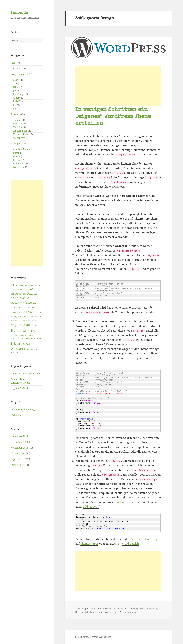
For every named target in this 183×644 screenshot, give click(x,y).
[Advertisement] (27, 223)
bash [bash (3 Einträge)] (13, 289)
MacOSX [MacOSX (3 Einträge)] (39, 317)
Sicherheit (19, 164)
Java (15, 91)
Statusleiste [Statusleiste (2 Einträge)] (22, 335)
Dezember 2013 (19, 442)
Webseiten (19, 167)
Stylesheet (90, 612)
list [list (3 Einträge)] (12, 317)
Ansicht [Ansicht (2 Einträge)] (32, 285)
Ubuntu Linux (21, 134)
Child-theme (145, 609)
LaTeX (17, 101)
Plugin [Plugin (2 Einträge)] (38, 325)
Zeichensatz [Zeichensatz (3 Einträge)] (32, 349)
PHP (15, 105)
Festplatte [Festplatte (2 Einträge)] (28, 298)
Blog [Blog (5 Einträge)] (30, 289)
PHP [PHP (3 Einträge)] (13, 325)
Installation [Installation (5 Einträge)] (18, 307)
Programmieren (20, 74)
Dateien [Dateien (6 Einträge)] (33, 293)
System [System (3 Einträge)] (30, 335)
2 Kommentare (130, 612)
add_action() (91, 507)
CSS (155, 609)
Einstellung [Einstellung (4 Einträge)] (17, 298)
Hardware (16, 68)
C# (14, 83)
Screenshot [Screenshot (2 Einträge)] (18, 331)
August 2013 (17, 465)
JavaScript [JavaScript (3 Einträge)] (16, 313)
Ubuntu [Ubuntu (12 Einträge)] (18, 343)
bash (16, 80)
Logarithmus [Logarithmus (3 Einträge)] (20, 317)
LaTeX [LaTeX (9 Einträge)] (27, 312)
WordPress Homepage (145, 539)
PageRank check (20, 388)
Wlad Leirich (130, 544)
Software (16, 114)
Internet (18, 124)
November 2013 (19, 448)
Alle (13, 63)
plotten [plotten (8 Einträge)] (29, 324)
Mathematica (20, 131)
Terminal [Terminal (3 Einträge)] (30, 339)
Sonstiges (16, 144)
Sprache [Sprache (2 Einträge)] (14, 335)
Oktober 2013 (18, 453)
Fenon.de (19, 13)
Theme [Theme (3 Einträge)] (39, 339)
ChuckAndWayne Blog (23, 410)
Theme (100, 612)
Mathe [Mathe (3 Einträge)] (14, 320)
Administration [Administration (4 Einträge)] (20, 285)
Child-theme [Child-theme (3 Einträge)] (17, 294)
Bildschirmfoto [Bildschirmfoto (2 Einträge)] (21, 289)
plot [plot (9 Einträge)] (19, 324)
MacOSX (18, 127)
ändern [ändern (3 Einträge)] (14, 352)
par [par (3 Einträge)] (26, 320)
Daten (16, 153)
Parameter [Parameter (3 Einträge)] (33, 320)
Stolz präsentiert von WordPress (93, 637)
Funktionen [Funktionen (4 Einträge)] (17, 303)
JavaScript (19, 94)
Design (79, 612)
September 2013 (20, 459)
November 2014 (19, 436)
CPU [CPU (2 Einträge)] (25, 294)
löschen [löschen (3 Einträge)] (31, 317)
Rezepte (17, 160)
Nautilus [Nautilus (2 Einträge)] (21, 320)
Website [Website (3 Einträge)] (30, 344)
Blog (135, 609)
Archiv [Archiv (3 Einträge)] (38, 285)
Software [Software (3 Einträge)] (37, 331)
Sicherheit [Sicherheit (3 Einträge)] (28, 331)
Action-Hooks (126, 502)
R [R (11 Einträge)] (12, 330)
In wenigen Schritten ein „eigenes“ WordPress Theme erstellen (113, 117)
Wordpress (19, 138)
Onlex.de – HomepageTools (26, 374)
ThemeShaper (89, 544)
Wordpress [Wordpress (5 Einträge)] (18, 349)
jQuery (17, 98)
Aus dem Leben (21, 149)
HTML (16, 87)
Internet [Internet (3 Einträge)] (31, 307)
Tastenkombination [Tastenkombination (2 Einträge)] (18, 339)
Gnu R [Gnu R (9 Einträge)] (30, 302)
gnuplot (17, 120)
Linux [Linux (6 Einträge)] (37, 312)
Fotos (16, 156)
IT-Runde (16, 415)
